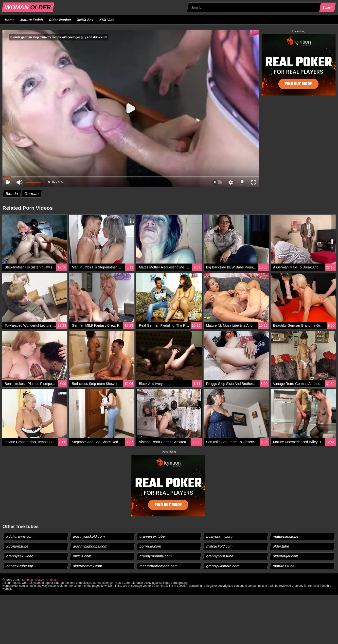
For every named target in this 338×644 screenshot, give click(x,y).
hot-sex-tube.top (20, 566)
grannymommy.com (156, 556)
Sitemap (27, 580)
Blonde (12, 194)
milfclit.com (82, 556)
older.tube (281, 546)
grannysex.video (20, 556)
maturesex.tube (285, 536)
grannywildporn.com (223, 566)
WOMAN (28, 7)
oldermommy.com (88, 566)
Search (327, 8)
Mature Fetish (32, 20)
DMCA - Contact (46, 580)
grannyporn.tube (220, 556)
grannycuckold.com (89, 536)
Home (10, 20)
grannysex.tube (152, 536)
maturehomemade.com (159, 566)
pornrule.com (151, 546)
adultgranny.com (20, 536)
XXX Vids (107, 20)
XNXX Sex (85, 20)
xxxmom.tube (18, 546)
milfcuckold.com (219, 546)
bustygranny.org (219, 536)
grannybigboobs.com (90, 546)
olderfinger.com (285, 556)
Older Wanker (60, 20)
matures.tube (284, 566)
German (31, 194)
